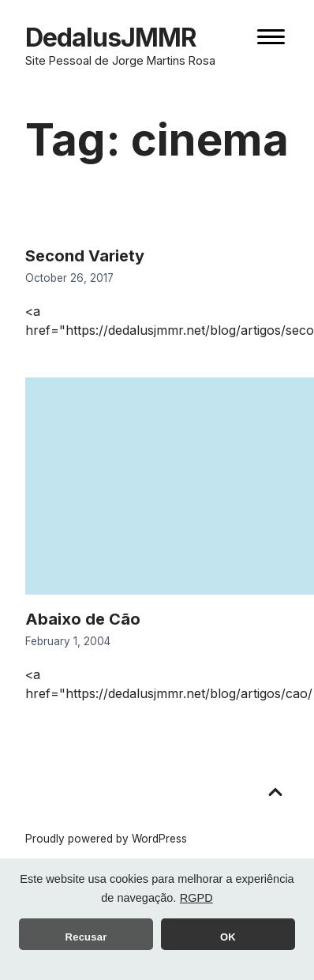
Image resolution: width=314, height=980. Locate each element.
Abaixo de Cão (83, 619)
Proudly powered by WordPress (106, 839)
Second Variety (85, 256)
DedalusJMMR (111, 38)
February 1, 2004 (68, 641)
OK (228, 937)
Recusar (86, 937)
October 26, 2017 (69, 278)
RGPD (196, 898)
